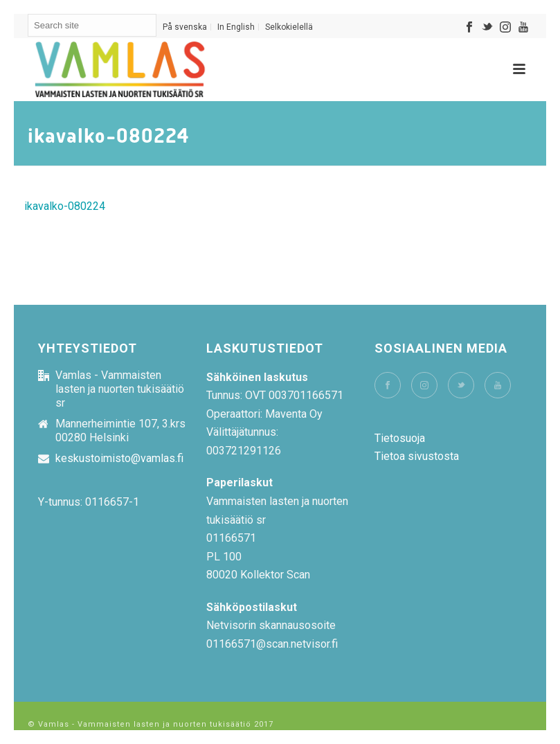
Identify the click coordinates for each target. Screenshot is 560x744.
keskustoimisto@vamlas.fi (119, 459)
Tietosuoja (400, 438)
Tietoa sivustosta (417, 456)
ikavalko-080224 (65, 206)
